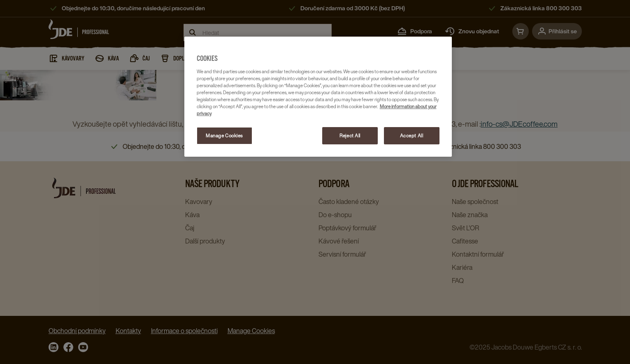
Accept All (412, 136)
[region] (318, 97)
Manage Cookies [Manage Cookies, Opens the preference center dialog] (224, 136)
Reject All (350, 136)
